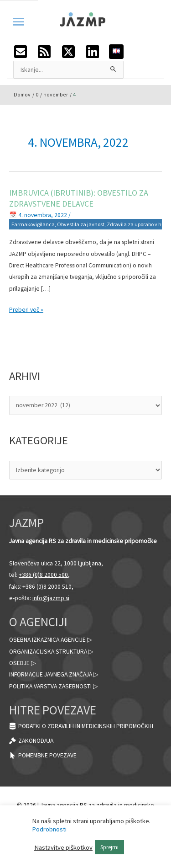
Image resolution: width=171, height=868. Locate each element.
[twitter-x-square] (73, 52)
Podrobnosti (49, 829)
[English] (116, 51)
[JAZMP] (83, 19)
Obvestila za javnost (81, 224)
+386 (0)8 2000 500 (43, 575)
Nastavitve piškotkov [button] (63, 847)
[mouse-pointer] (43, 755)
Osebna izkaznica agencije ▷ (51, 640)
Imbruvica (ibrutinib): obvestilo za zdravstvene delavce (79, 198)
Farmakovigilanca (33, 224)
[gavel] (31, 741)
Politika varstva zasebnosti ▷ (54, 686)
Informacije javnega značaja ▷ (54, 674)
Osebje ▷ (23, 663)
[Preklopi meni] (19, 17)
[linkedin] (97, 52)
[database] (81, 726)
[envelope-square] (25, 52)
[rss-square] (49, 52)
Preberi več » (26, 309)
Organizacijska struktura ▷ (51, 652)
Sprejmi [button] (109, 847)
